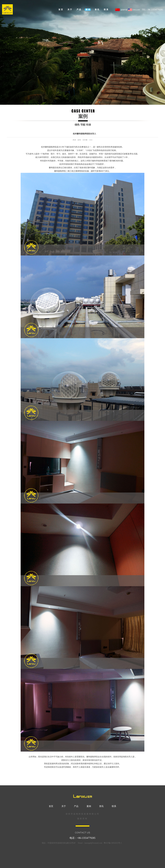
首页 (61, 10)
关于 (70, 10)
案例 (88, 10)
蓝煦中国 (121, 10)
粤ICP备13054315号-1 (113, 843)
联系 (106, 10)
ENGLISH (134, 10)
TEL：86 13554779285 (152, 10)
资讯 (97, 10)
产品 (79, 10)
